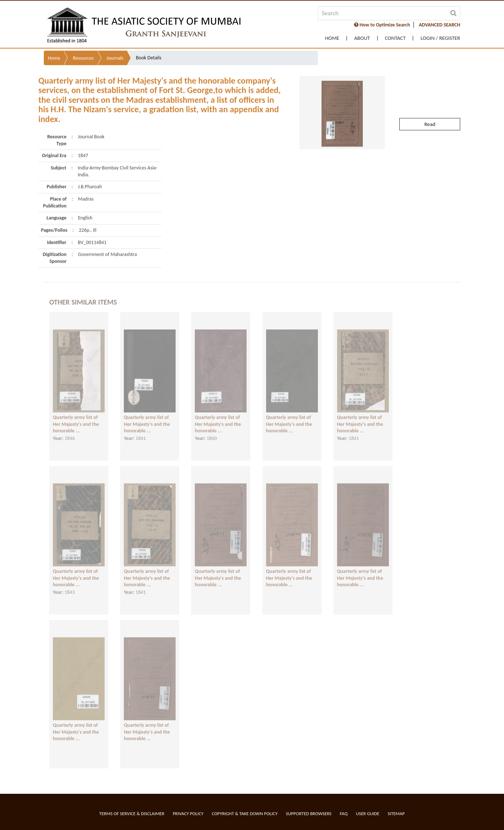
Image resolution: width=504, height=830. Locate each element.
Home (332, 38)
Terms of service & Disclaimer (132, 814)
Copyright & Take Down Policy (245, 814)
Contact (395, 38)
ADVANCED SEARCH (440, 25)
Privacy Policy (188, 814)
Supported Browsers (309, 814)
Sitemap (396, 814)
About (362, 38)
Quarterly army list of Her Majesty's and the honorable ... (76, 419)
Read (430, 111)
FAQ (344, 814)
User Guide (368, 814)
